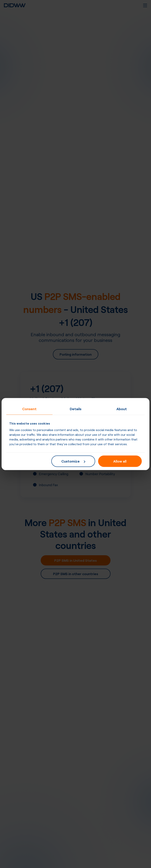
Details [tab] (76, 409)
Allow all (120, 461)
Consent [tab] (29, 409)
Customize (73, 461)
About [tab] (122, 409)
